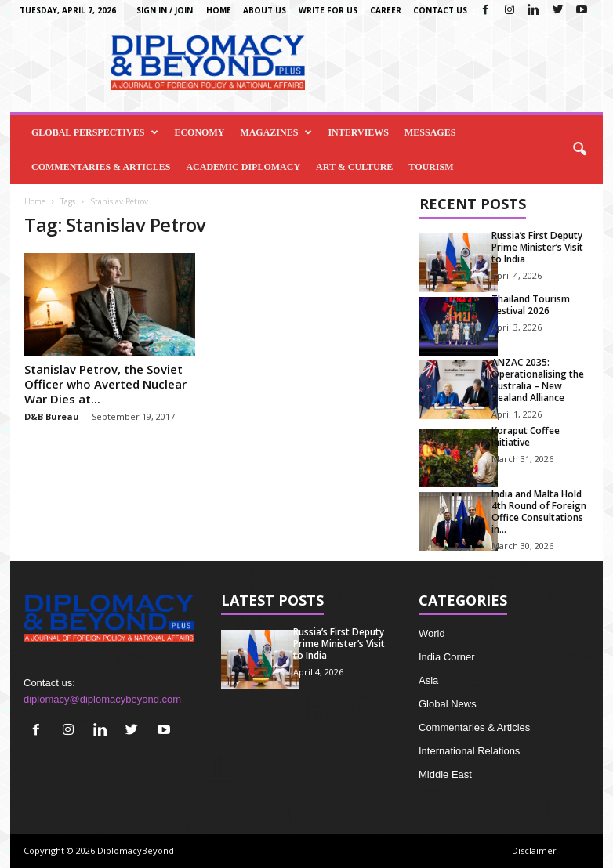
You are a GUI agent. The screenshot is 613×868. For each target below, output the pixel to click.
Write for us (328, 10)
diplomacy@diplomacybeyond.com (102, 699)
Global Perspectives (95, 132)
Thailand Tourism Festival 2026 (531, 305)
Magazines (276, 132)
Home (219, 10)
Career (386, 10)
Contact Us (440, 10)
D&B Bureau (52, 416)
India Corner (447, 657)
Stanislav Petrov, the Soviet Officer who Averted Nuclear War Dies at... (105, 384)
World (432, 633)
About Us (265, 10)
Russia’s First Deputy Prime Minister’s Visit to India (537, 247)
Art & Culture (354, 167)
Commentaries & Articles (101, 167)
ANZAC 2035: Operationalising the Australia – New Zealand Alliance (538, 380)
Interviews (358, 132)
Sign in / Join (165, 10)
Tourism (431, 167)
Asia (428, 680)
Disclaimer (534, 850)
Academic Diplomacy (243, 167)
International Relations (469, 751)
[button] (579, 150)
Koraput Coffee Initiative (526, 436)
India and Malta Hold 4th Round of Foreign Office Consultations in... (539, 512)
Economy (199, 132)
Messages (430, 132)
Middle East (445, 774)
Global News (448, 704)
